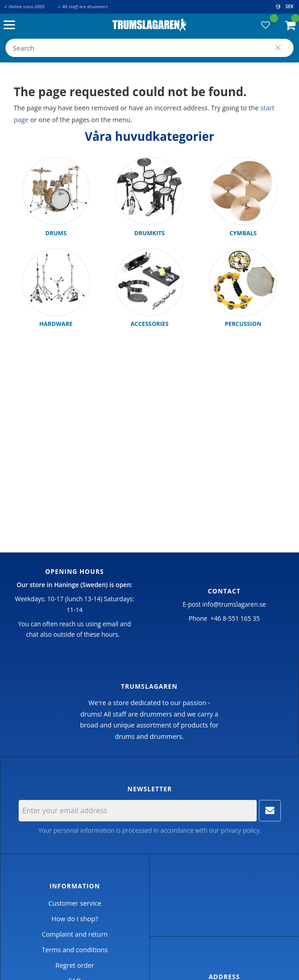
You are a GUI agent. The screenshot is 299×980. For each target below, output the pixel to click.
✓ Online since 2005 (24, 7)
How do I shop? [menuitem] (75, 919)
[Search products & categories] (149, 48)
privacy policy (240, 830)
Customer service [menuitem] (75, 903)
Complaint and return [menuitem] (75, 934)
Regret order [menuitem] (75, 965)
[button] (12, 25)
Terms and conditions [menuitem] (75, 950)
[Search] (278, 48)
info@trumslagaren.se (234, 604)
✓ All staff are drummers (83, 7)
